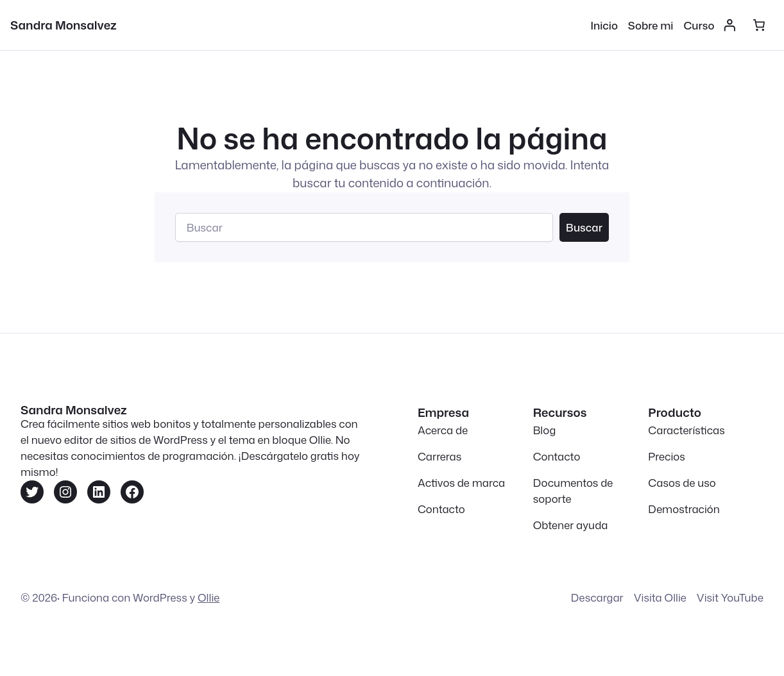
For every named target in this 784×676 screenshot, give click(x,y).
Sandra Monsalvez (64, 25)
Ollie (209, 597)
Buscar (584, 227)
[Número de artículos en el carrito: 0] (759, 25)
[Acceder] (729, 25)
